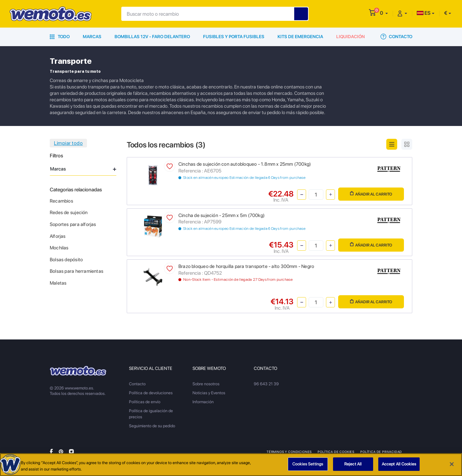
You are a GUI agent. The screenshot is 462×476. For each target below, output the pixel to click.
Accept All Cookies (399, 464)
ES (424, 13)
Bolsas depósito (66, 260)
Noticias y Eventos (209, 393)
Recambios (61, 201)
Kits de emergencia (300, 37)
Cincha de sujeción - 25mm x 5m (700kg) (222, 215)
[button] (384, 13)
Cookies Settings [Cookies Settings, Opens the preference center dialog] (308, 464)
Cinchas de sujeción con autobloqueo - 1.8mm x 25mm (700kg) (245, 164)
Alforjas (58, 236)
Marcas (92, 37)
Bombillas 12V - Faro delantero (152, 37)
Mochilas (59, 248)
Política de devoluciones (151, 393)
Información (203, 402)
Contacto (396, 37)
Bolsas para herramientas (77, 271)
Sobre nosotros (206, 384)
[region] (231, 465)
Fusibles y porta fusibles (234, 37)
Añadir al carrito (371, 194)
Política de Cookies (336, 452)
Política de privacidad (381, 452)
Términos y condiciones (289, 452)
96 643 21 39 (266, 384)
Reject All (353, 464)
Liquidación (351, 37)
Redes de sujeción (69, 213)
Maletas (58, 283)
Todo (60, 37)
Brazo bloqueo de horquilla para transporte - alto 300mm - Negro (246, 266)
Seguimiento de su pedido (152, 426)
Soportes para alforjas (73, 224)
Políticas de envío (145, 402)
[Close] (452, 464)
